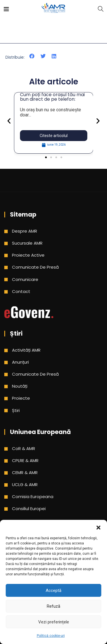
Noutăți (20, 386)
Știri (16, 410)
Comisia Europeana (33, 497)
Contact (21, 291)
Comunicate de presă (35, 267)
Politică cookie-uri (51, 636)
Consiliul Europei (29, 509)
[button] (98, 527)
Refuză (53, 606)
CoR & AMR (24, 448)
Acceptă (53, 591)
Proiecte (21, 398)
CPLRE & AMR (25, 460)
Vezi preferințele (54, 622)
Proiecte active (28, 255)
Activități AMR (26, 350)
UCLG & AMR (25, 485)
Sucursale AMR (27, 243)
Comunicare (25, 279)
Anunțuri (20, 362)
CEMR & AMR (25, 472)
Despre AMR (25, 231)
